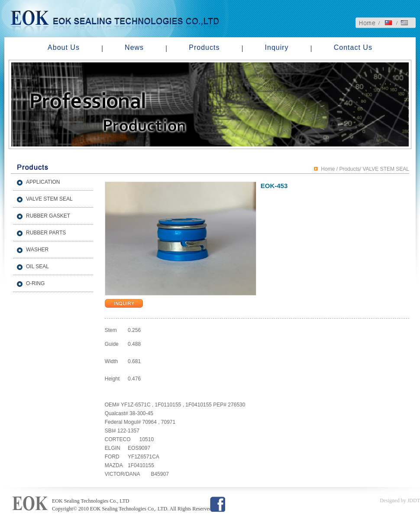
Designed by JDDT (400, 500)
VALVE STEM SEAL (49, 199)
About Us (64, 47)
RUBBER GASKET (48, 216)
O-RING (35, 283)
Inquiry (277, 47)
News (134, 47)
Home (328, 169)
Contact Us (353, 47)
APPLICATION (43, 182)
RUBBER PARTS (46, 233)
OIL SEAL (37, 266)
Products (204, 47)
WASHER (37, 250)
